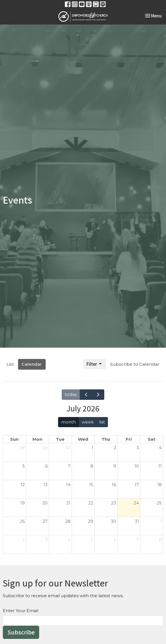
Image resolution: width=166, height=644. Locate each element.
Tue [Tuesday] (60, 439)
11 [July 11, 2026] (160, 466)
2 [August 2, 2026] (24, 540)
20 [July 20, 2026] (45, 503)
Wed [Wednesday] (83, 439)
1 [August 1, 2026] (161, 521)
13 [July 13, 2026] (46, 485)
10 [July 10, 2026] (137, 466)
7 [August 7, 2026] (138, 540)
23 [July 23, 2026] (114, 503)
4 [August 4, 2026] (69, 540)
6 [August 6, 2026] (115, 540)
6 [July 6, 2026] (46, 466)
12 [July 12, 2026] (23, 485)
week (88, 422)
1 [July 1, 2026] (92, 448)
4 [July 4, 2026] (160, 448)
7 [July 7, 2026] (69, 466)
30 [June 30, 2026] (68, 448)
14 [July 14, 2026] (68, 485)
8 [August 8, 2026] (160, 540)
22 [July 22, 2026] (91, 503)
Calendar (32, 364)
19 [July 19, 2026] (23, 503)
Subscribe (21, 632)
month (68, 422)
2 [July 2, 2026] (115, 448)
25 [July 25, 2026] (159, 503)
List (10, 364)
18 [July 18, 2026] (160, 485)
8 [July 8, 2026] (92, 466)
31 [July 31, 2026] (137, 521)
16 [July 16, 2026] (114, 485)
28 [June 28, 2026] (22, 448)
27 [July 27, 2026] (45, 521)
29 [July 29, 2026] (91, 521)
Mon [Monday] (37, 439)
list (102, 422)
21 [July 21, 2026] (68, 503)
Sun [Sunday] (14, 439)
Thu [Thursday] (106, 439)
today (71, 394)
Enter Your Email (21, 611)
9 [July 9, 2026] (115, 466)
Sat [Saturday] (151, 439)
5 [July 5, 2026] (24, 466)
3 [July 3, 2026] (138, 448)
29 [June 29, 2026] (45, 448)
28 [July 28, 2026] (68, 521)
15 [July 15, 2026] (91, 485)
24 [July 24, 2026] (136, 503)
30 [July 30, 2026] (113, 521)
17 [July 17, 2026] (137, 485)
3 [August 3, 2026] (46, 540)
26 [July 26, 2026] (22, 521)
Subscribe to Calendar (135, 364)
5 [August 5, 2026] (92, 540)
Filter (95, 364)
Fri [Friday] (129, 439)
